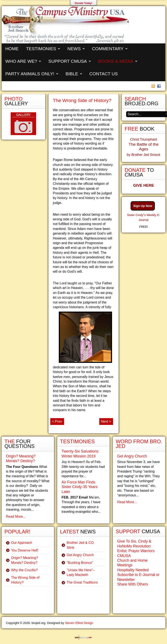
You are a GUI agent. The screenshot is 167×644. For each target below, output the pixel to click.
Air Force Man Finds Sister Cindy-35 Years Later (80, 487)
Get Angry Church (80, 555)
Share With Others (133, 584)
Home (12, 49)
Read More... (16, 516)
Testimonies (41, 49)
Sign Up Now (143, 206)
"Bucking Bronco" (80, 563)
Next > (106, 421)
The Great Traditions (82, 582)
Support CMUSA (68, 61)
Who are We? (21, 61)
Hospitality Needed (133, 570)
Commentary (108, 49)
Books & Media (116, 61)
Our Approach (22, 543)
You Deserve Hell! (25, 550)
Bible (72, 74)
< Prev (57, 421)
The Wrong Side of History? (82, 100)
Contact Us (104, 74)
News (74, 49)
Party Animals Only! (30, 74)
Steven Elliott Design (79, 623)
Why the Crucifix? (24, 570)
